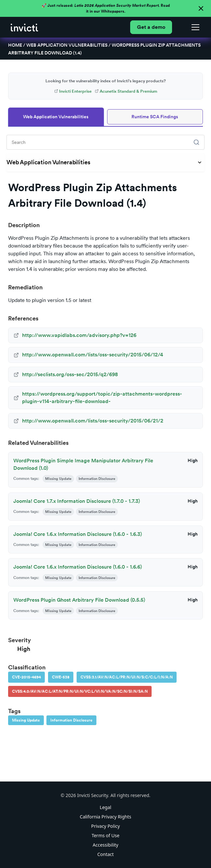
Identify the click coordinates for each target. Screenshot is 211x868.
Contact (106, 854)
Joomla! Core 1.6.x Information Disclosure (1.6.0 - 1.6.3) (78, 534)
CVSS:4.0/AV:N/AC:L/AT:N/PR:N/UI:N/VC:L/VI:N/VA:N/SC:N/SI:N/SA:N (80, 691)
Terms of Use (106, 835)
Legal (105, 807)
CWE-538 (61, 677)
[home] (24, 27)
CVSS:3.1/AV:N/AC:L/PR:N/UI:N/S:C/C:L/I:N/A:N (127, 677)
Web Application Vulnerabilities (67, 45)
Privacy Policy (106, 826)
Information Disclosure (71, 720)
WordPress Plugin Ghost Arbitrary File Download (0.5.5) (79, 600)
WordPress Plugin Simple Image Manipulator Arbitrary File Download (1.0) (83, 464)
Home (15, 45)
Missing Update (26, 720)
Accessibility (106, 845)
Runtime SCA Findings (155, 117)
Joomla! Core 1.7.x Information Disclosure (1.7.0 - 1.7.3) (77, 501)
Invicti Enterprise (73, 91)
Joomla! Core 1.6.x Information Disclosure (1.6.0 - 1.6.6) (78, 567)
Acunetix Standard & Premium (126, 91)
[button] (194, 27)
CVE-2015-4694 (26, 677)
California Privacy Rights (106, 817)
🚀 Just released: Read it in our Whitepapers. (106, 8)
